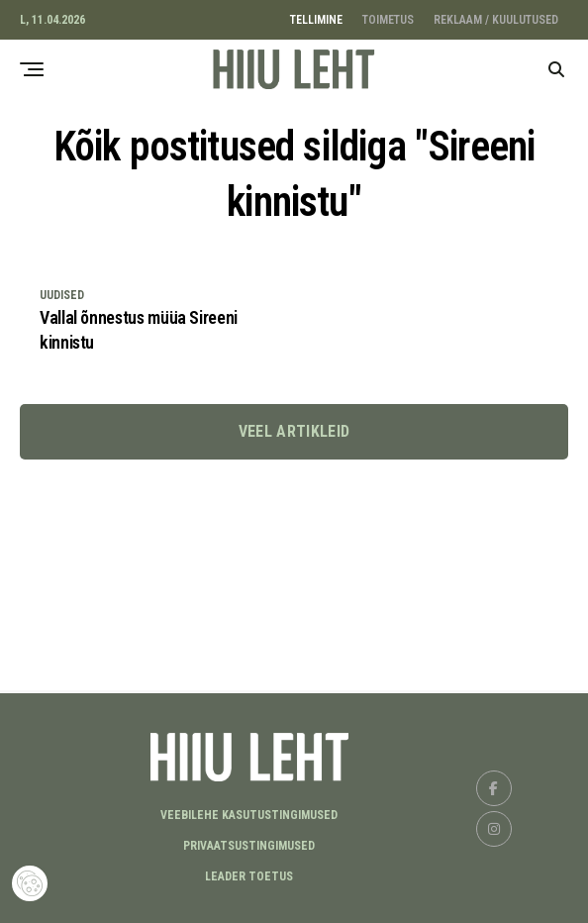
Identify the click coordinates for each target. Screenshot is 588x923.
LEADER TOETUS (249, 876)
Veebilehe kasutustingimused (249, 815)
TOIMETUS (388, 20)
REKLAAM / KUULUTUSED (496, 20)
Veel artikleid (294, 431)
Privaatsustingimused (249, 846)
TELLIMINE (316, 20)
